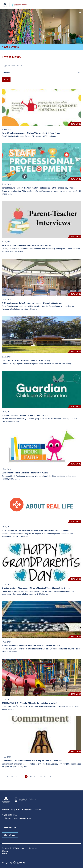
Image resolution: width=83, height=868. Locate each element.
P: (3, 815)
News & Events (10, 47)
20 (12, 777)
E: (2, 818)
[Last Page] (50, 777)
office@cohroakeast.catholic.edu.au (18, 818)
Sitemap (5, 851)
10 (7, 777)
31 (35, 777)
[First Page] (2, 777)
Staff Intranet (10, 835)
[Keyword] (41, 65)
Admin (4, 854)
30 (31, 777)
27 (17, 777)
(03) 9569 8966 (10, 815)
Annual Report (10, 827)
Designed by (7, 863)
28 (21, 777)
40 (41, 777)
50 (45, 777)
